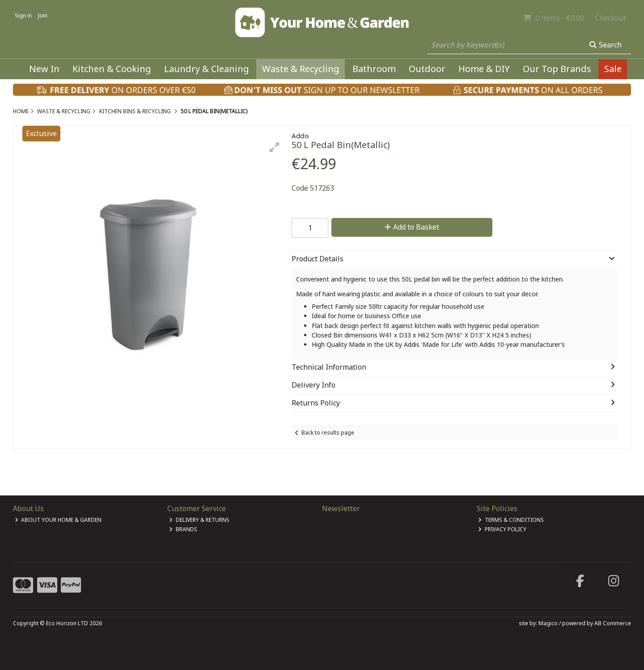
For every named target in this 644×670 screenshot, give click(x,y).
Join (43, 15)
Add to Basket (412, 227)
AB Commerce (613, 623)
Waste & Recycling (301, 69)
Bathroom (374, 69)
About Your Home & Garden (58, 520)
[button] (275, 147)
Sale (613, 69)
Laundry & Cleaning (207, 69)
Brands (183, 529)
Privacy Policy (502, 529)
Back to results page (328, 433)
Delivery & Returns (199, 520)
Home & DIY (484, 69)
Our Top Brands (557, 69)
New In (44, 69)
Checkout (610, 18)
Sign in (23, 15)
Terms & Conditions (511, 520)
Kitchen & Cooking (112, 69)
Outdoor (427, 69)
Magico (548, 623)
